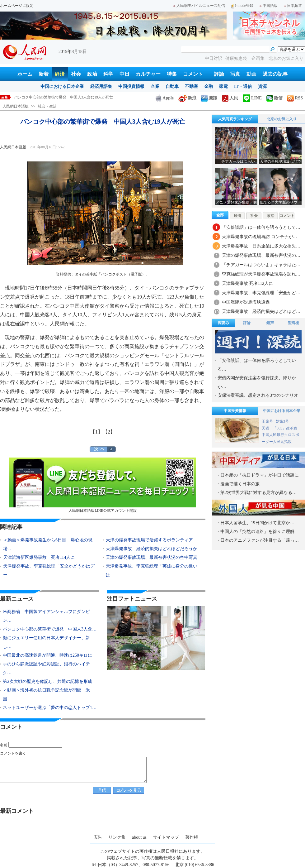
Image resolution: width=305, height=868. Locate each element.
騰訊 (209, 98)
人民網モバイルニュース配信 (199, 6)
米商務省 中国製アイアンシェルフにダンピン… (46, 616)
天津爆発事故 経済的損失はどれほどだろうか (152, 549)
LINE (252, 98)
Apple (165, 98)
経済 (60, 74)
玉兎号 (267, 421)
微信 (274, 98)
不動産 (191, 86)
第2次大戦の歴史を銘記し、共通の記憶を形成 (47, 681)
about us (139, 837)
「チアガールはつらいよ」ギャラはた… (261, 265)
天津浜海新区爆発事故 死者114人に (39, 557)
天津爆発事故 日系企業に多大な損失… (261, 246)
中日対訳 (213, 58)
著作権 (192, 837)
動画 (251, 74)
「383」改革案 (285, 428)
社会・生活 (47, 106)
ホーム (25, 74)
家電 (223, 86)
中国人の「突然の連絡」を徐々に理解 (257, 532)
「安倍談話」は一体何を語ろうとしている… (257, 365)
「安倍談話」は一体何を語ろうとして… (261, 227)
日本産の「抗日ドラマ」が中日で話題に (260, 475)
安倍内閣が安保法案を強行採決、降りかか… (257, 382)
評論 (219, 74)
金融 (209, 86)
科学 (108, 74)
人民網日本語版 (16, 106)
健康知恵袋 (237, 58)
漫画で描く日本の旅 (240, 484)
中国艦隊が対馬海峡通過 (246, 302)
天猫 (266, 428)
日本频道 (293, 6)
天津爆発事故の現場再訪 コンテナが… (260, 237)
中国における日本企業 (62, 86)
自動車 (172, 86)
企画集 (259, 58)
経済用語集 (101, 86)
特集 (172, 74)
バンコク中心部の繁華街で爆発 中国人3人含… (50, 629)
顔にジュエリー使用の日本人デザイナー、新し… (46, 642)
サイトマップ (166, 837)
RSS (295, 98)
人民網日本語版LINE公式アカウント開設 (103, 485)
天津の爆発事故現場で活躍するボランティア (149, 540)
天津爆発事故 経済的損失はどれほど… (261, 312)
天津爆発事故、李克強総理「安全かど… (261, 293)
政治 (92, 74)
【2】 (109, 432)
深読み (223, 323)
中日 (124, 74)
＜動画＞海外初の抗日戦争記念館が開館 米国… (46, 695)
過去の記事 (275, 74)
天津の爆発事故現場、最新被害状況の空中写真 (152, 557)
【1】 (96, 432)
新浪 (187, 98)
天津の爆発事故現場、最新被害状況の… (261, 255)
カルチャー (148, 74)
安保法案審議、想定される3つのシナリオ (258, 395)
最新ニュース (17, 599)
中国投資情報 (131, 86)
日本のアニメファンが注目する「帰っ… (260, 540)
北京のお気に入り (286, 58)
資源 (262, 86)
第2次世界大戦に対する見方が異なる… (258, 493)
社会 (76, 74)
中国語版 (269, 6)
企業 (155, 86)
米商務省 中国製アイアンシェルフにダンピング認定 (59, 97)
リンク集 (117, 837)
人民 (230, 98)
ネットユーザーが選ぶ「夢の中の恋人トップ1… (50, 708)
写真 (235, 74)
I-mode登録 (242, 6)
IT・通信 (243, 86)
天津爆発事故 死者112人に (247, 283)
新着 (44, 74)
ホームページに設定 (17, 6)
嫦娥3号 (282, 421)
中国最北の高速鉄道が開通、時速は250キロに (47, 655)
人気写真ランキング (235, 119)
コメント (193, 74)
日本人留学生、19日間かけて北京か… (257, 523)
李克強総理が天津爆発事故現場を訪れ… (261, 274)
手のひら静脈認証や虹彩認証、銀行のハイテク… (46, 668)
